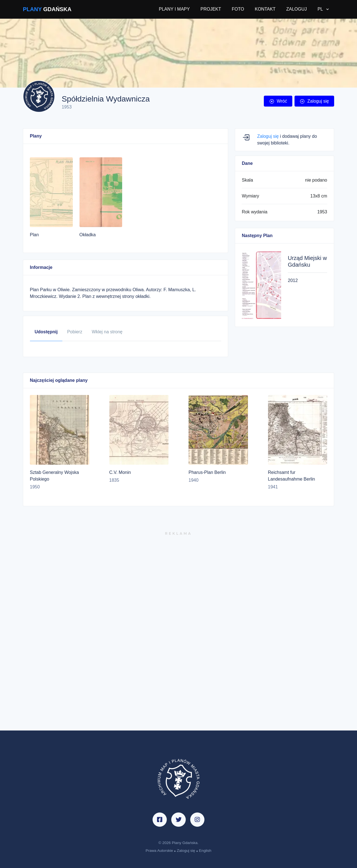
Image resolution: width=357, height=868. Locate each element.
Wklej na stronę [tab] (107, 332)
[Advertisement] (178, 633)
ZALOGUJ (296, 9)
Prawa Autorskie (159, 851)
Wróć (278, 101)
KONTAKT (265, 9)
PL (321, 9)
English (205, 851)
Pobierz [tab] (75, 332)
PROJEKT (211, 9)
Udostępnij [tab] (46, 332)
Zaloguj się (314, 101)
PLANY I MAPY (174, 9)
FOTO (238, 9)
